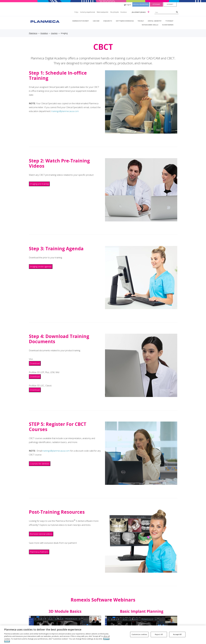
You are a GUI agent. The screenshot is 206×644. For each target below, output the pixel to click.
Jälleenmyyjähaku (139, 12)
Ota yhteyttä (114, 12)
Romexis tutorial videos (41, 534)
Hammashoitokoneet (81, 21)
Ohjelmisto (108, 21)
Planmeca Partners (39, 552)
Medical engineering (141, 4)
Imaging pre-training (39, 184)
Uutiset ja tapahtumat (88, 12)
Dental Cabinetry (155, 21)
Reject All (159, 634)
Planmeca (33, 33)
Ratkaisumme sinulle (150, 25)
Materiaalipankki (103, 12)
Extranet (170, 4)
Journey (54, 33)
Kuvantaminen (168, 25)
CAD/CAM (96, 21)
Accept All (177, 634)
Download (35, 363)
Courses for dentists (40, 464)
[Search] (177, 12)
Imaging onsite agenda (41, 266)
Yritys (76, 12)
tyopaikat (169, 21)
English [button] (128, 5)
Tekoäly (141, 21)
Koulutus (124, 12)
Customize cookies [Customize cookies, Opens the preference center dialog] (139, 634)
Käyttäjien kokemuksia (125, 21)
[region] (103, 635)
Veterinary (156, 4)
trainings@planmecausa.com (65, 111)
